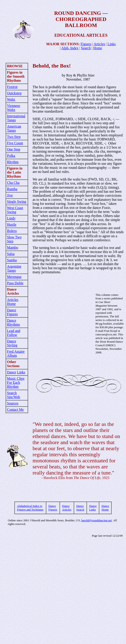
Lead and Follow (14, 333)
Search (86, 48)
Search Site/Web (13, 395)
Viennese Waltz (14, 108)
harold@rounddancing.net (97, 520)
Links (112, 44)
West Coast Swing (15, 210)
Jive (10, 195)
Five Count (15, 143)
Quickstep (14, 93)
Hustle (12, 225)
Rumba (12, 189)
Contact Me (15, 410)
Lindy (11, 218)
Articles (99, 44)
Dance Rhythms (13, 322)
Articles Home (13, 302)
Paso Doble (15, 283)
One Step (14, 149)
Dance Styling (12, 343)
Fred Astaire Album (16, 354)
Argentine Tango (14, 268)
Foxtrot (12, 87)
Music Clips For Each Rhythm (16, 383)
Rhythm (13, 162)
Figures (86, 44)
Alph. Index (70, 48)
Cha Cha (13, 183)
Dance (12, 372)
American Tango (14, 128)
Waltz (11, 99)
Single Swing (17, 202)
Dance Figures (12, 312)
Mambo (13, 247)
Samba (12, 260)
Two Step (14, 137)
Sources (13, 403)
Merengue (14, 277)
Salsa (11, 254)
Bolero (12, 231)
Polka (11, 156)
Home (98, 48)
